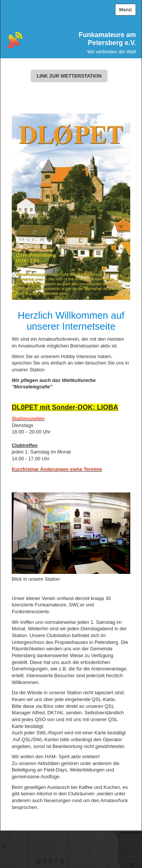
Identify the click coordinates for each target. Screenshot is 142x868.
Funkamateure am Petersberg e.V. (107, 39)
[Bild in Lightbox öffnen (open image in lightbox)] (71, 533)
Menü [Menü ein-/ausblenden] (126, 10)
